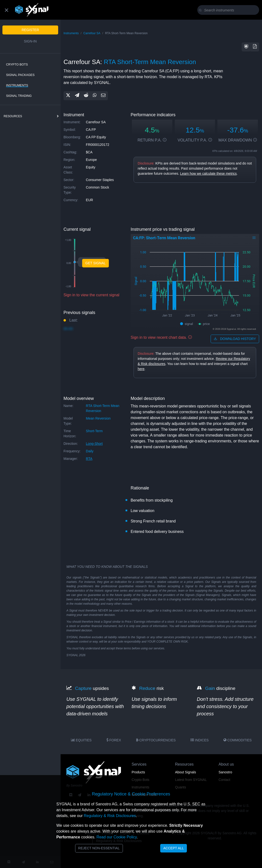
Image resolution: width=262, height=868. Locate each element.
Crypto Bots (17, 65)
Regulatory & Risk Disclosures (110, 816)
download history (235, 339)
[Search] (229, 10)
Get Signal (95, 263)
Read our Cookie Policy (117, 837)
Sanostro (225, 772)
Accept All (174, 848)
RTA (89, 459)
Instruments (17, 85)
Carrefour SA (92, 33)
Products (138, 772)
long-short (94, 444)
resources (13, 116)
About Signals (185, 772)
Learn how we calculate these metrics (208, 174)
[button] (246, 47)
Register (30, 30)
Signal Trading (19, 96)
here (141, 369)
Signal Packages (20, 75)
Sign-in (30, 41)
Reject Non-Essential (99, 848)
